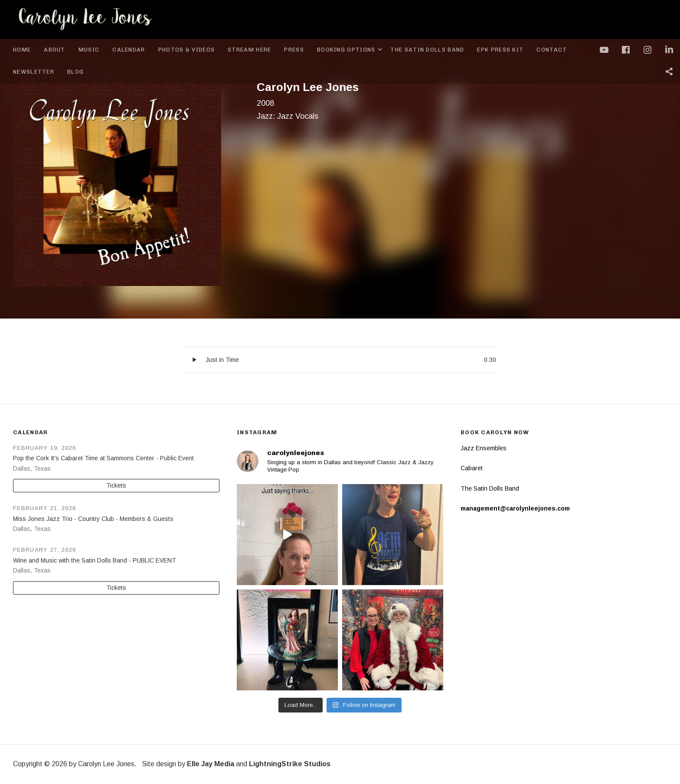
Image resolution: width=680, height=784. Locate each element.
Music (89, 50)
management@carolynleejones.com (515, 508)
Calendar (129, 50)
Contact (552, 50)
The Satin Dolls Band (427, 50)
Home (22, 50)
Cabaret (472, 468)
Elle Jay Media (211, 764)
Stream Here (249, 50)
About (55, 50)
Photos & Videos (187, 50)
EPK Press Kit (500, 50)
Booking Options (351, 50)
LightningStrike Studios (290, 764)
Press (294, 50)
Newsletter (34, 72)
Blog (75, 72)
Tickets (116, 485)
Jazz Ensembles (484, 448)
